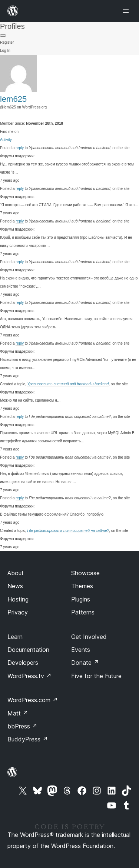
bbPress (22, 726)
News (15, 586)
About (16, 573)
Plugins (81, 599)
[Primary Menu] (3, 36)
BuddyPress (28, 739)
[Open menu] (127, 11)
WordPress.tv (29, 676)
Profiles (12, 26)
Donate (85, 663)
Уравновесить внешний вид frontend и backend (68, 384)
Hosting (18, 599)
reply (20, 148)
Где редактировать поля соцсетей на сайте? (68, 531)
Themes (82, 586)
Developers (23, 663)
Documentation (28, 650)
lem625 (13, 99)
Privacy (18, 612)
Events (81, 650)
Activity (6, 140)
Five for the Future (96, 676)
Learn (15, 637)
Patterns (83, 612)
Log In (5, 51)
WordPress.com (33, 700)
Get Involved (89, 637)
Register (7, 42)
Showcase (85, 573)
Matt (18, 713)
